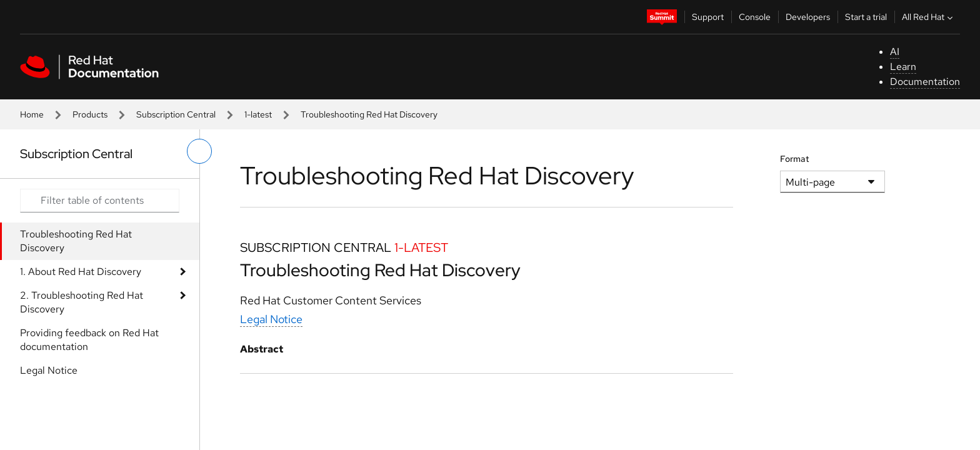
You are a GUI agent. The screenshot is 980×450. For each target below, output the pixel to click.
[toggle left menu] (199, 151)
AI (895, 52)
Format (795, 159)
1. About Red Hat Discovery (81, 272)
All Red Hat (929, 17)
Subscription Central (176, 114)
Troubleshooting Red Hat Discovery (76, 241)
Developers (808, 17)
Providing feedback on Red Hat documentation (89, 340)
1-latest (258, 114)
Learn (903, 67)
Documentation (925, 82)
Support (708, 17)
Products (90, 114)
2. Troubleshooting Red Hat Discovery (82, 302)
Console (755, 17)
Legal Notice (49, 370)
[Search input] (100, 201)
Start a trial (866, 17)
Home (32, 114)
